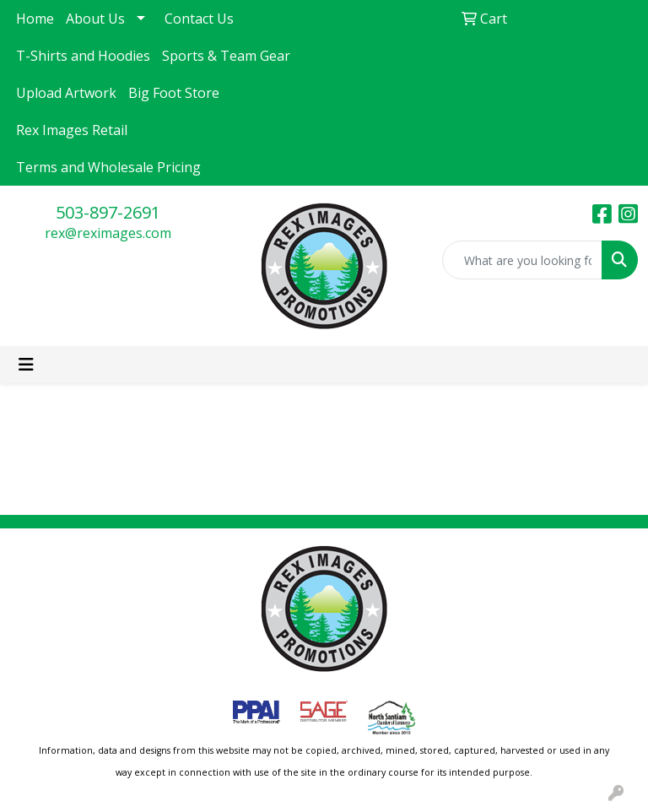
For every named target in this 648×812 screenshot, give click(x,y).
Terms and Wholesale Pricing (108, 167)
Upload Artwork (66, 93)
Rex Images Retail (72, 130)
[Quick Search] (522, 260)
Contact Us (199, 19)
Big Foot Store (174, 93)
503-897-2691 (108, 212)
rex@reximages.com (108, 233)
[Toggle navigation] (26, 365)
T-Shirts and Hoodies (83, 56)
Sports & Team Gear (226, 56)
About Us (95, 19)
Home (35, 19)
